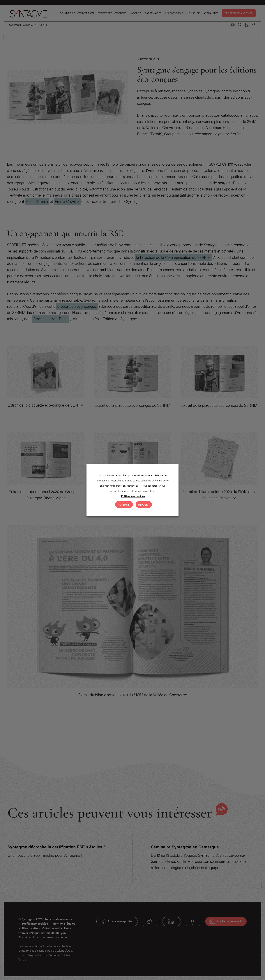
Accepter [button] (124, 504)
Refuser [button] (144, 504)
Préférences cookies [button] (133, 496)
